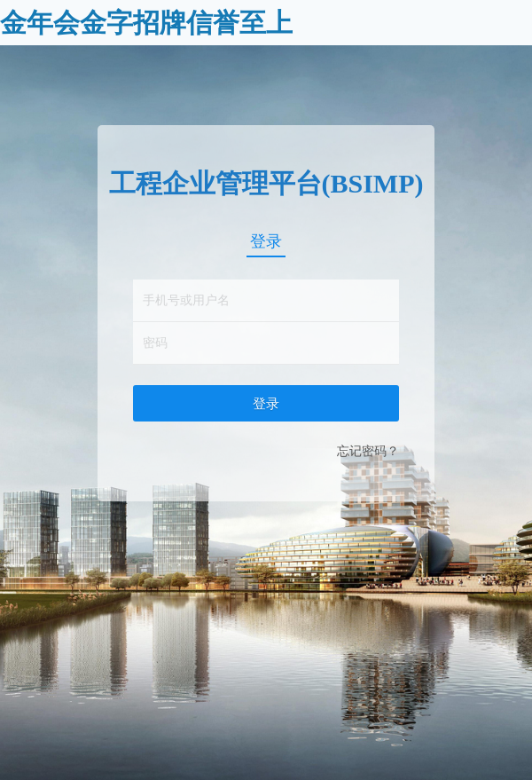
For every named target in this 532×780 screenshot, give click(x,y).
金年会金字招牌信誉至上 (146, 23)
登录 (266, 241)
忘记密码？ (368, 451)
